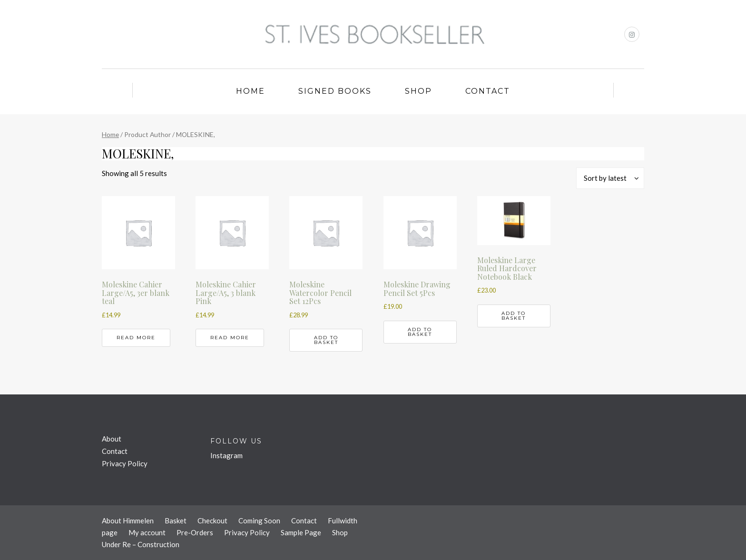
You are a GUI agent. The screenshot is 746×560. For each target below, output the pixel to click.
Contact (488, 91)
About (112, 439)
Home (250, 91)
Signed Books (335, 91)
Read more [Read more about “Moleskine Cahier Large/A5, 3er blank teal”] (136, 338)
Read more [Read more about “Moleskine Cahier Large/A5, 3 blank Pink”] (230, 338)
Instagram (226, 455)
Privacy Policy (125, 463)
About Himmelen (128, 521)
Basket (176, 521)
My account (147, 532)
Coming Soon (259, 521)
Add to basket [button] (326, 340)
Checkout (212, 521)
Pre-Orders (195, 532)
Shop (418, 91)
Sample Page (301, 532)
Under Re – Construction (141, 544)
